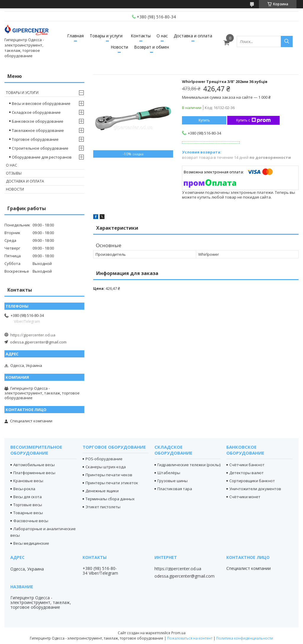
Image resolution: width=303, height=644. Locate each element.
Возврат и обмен (151, 47)
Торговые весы (28, 505)
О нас (162, 36)
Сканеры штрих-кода (106, 467)
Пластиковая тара (175, 489)
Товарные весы (28, 513)
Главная (75, 36)
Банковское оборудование (38, 121)
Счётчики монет (245, 497)
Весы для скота (28, 497)
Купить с (253, 120)
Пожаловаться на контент (190, 638)
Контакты (141, 36)
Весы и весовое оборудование (41, 103)
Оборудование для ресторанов (42, 157)
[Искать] (287, 41)
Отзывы (14, 173)
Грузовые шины (173, 481)
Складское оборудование (36, 112)
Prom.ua (178, 633)
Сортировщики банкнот (252, 481)
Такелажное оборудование (38, 130)
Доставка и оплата (193, 36)
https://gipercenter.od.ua (33, 335)
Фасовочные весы (31, 521)
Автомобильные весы (34, 465)
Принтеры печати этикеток (112, 483)
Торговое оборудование (35, 139)
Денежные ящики (102, 491)
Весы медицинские (31, 543)
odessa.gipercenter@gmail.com (38, 342)
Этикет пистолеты (103, 507)
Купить (204, 120)
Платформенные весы (34, 473)
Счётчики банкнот (247, 465)
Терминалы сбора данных (110, 499)
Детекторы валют (246, 473)
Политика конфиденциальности (245, 638)
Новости (119, 47)
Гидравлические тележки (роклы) (189, 465)
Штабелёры (169, 473)
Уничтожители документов (255, 489)
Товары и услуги (106, 36)
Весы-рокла (24, 489)
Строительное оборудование (40, 148)
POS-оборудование (104, 459)
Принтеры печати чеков (109, 475)
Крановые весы (28, 481)
